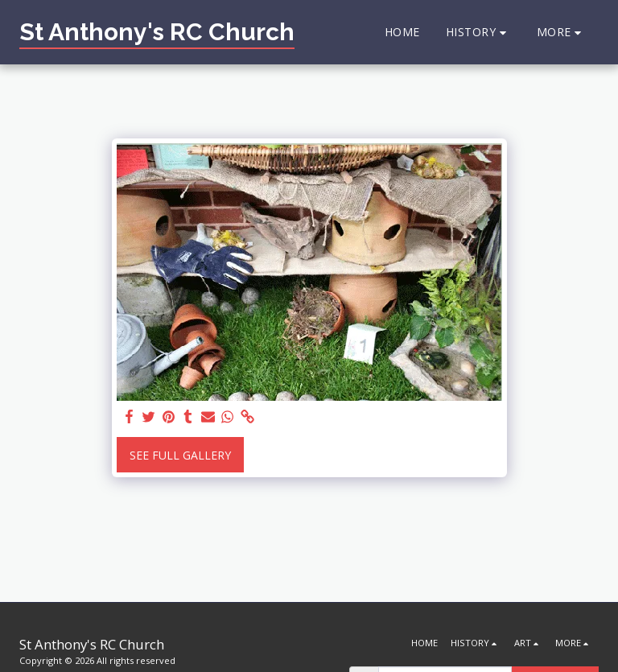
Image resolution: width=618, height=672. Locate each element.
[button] (478, 33)
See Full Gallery (180, 455)
